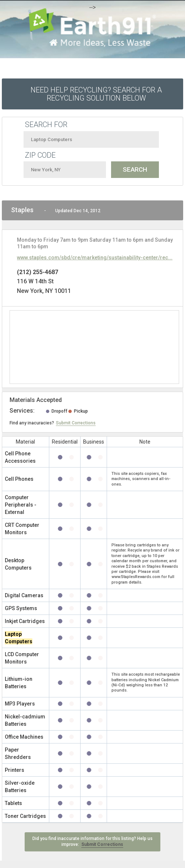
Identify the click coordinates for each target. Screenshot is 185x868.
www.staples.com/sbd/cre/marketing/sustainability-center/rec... (95, 258)
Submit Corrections (76, 423)
